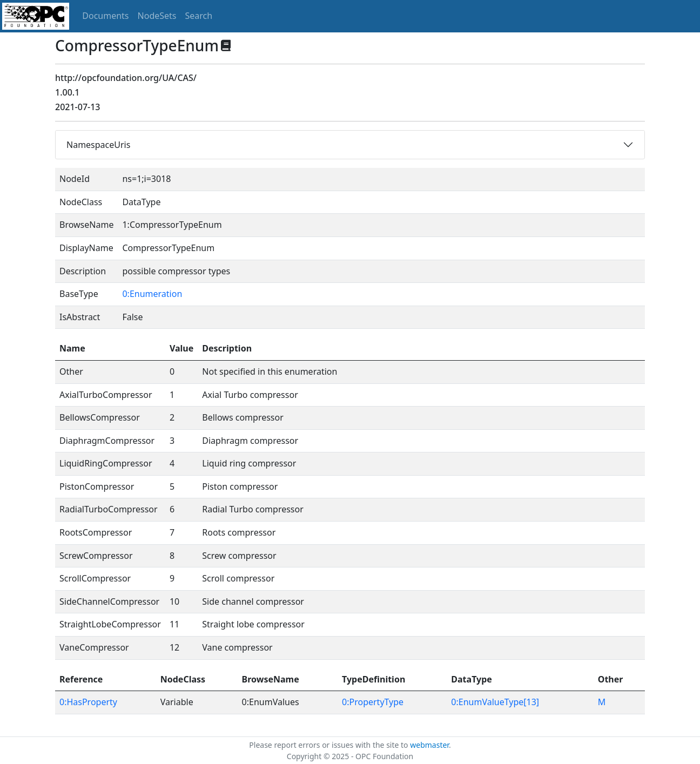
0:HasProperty (88, 702)
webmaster (429, 745)
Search (199, 16)
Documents (105, 16)
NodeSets (157, 16)
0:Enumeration (152, 294)
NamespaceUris (98, 145)
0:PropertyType (373, 702)
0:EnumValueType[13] (495, 702)
